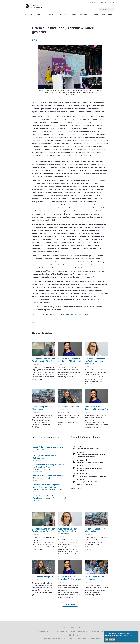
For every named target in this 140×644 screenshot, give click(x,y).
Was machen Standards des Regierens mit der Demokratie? (95, 361)
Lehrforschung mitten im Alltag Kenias (42, 408)
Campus (72, 15)
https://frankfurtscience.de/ (77, 314)
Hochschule (94, 15)
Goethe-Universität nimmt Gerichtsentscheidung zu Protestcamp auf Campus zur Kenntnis (49, 498)
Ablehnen (112, 639)
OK (107, 639)
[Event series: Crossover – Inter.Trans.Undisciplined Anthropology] (86, 466)
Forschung (41, 15)
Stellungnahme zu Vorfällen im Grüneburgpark (45, 457)
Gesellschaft (52, 15)
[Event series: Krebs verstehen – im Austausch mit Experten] (86, 474)
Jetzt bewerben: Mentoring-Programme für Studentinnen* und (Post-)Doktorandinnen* (48, 467)
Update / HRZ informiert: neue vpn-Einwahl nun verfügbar (49, 448)
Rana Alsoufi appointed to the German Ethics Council (70, 360)
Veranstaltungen (108, 15)
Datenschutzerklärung (82, 638)
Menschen (83, 15)
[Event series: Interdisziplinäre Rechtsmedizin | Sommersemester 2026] (86, 480)
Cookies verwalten (95, 638)
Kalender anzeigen (77, 488)
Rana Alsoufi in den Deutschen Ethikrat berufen (96, 408)
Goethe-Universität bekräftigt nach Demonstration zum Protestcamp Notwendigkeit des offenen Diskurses (47, 487)
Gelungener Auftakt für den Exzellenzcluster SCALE (44, 360)
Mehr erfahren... (128, 635)
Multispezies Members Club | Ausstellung (91, 462)
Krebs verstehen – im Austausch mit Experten (92, 476)
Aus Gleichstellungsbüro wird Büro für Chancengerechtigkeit (48, 477)
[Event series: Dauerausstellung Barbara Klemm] (86, 446)
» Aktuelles (29, 15)
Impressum (71, 638)
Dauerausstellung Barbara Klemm (88, 449)
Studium (63, 15)
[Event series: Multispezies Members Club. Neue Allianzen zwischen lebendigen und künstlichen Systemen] (86, 460)
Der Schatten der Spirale (69, 407)
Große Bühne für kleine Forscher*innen (94, 578)
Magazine (93, 2)
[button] (70, 604)
